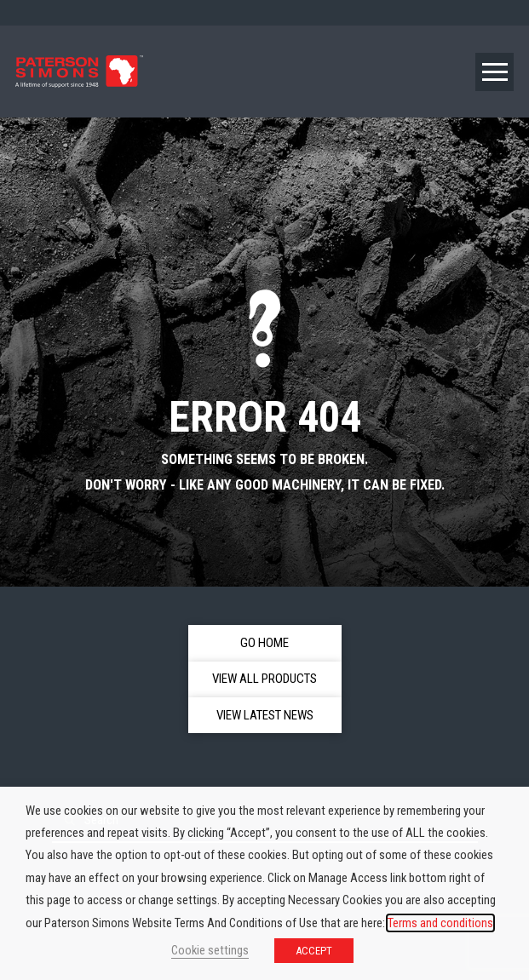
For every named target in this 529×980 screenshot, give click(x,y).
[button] (494, 72)
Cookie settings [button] (210, 950)
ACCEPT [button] (314, 951)
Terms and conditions (440, 923)
